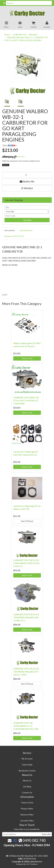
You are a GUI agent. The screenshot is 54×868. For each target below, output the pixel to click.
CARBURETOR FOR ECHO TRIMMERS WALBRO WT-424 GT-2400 (26, 672)
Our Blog (27, 787)
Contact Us (27, 793)
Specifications (26, 230)
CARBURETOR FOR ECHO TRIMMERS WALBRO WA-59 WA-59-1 (26, 617)
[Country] (27, 211)
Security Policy (27, 821)
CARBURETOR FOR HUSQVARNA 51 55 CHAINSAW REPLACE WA (26, 726)
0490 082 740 (32, 840)
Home (7, 35)
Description (10, 230)
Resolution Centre (27, 771)
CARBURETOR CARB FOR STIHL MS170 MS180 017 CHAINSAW (26, 401)
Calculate (27, 220)
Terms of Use (27, 803)
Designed (20, 864)
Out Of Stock (27, 521)
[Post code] (27, 216)
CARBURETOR (20, 35)
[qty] (27, 207)
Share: (10, 145)
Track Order (27, 765)
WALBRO (33, 35)
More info (13, 157)
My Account (27, 759)
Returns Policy (27, 815)
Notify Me (27, 181)
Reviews (14, 236)
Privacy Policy (27, 809)
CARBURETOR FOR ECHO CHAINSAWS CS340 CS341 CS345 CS (26, 563)
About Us (27, 780)
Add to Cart (27, 358)
